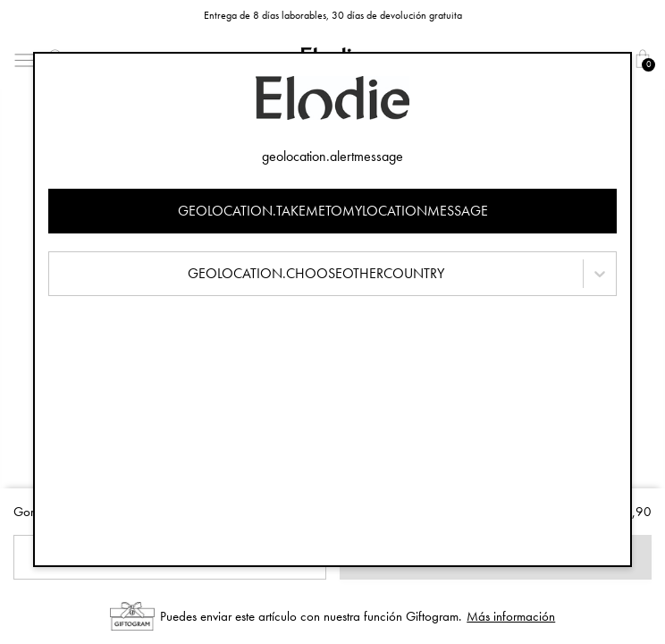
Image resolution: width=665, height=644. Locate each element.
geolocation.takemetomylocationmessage (333, 211)
